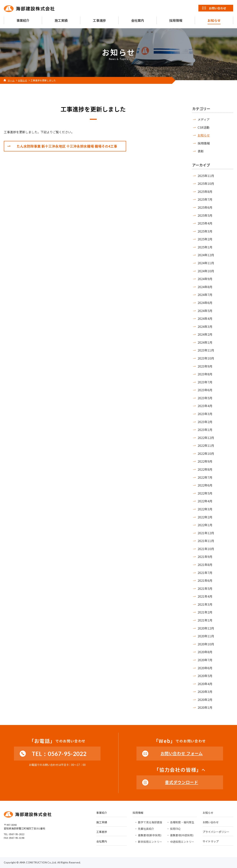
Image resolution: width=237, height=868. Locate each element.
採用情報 (204, 143)
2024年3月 (205, 327)
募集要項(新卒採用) (150, 835)
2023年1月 (205, 430)
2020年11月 (206, 636)
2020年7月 (205, 660)
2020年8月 (205, 652)
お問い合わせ (211, 822)
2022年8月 (205, 469)
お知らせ (204, 135)
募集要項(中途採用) (182, 835)
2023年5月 (205, 398)
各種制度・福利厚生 (182, 822)
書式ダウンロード (181, 782)
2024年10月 (206, 271)
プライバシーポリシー (216, 832)
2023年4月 (205, 406)
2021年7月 (205, 573)
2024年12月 (206, 255)
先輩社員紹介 (146, 829)
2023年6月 (205, 390)
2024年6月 (205, 303)
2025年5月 (205, 215)
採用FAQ (175, 829)
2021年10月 (206, 549)
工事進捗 (102, 832)
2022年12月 (206, 438)
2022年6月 (205, 485)
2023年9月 (205, 366)
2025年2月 (205, 239)
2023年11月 (206, 350)
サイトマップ (211, 842)
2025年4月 (205, 223)
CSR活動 (204, 127)
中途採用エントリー (182, 842)
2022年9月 (205, 461)
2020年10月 (206, 644)
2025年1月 (205, 247)
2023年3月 (205, 414)
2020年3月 (205, 692)
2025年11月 (206, 176)
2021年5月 (205, 588)
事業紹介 (102, 813)
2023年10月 (206, 358)
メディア (204, 119)
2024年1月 (205, 342)
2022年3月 (205, 509)
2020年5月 (205, 676)
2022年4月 (205, 501)
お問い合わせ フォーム (182, 753)
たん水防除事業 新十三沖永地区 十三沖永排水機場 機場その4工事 (67, 146)
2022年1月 (205, 525)
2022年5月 (205, 493)
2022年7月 (205, 477)
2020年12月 (206, 628)
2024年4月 (205, 318)
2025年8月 (205, 192)
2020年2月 (205, 700)
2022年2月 (205, 517)
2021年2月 (205, 612)
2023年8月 (205, 374)
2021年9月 (205, 557)
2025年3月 (205, 231)
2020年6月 (205, 668)
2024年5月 (205, 311)
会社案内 (102, 842)
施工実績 (102, 822)
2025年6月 (205, 207)
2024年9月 (205, 279)
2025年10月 (206, 183)
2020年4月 (205, 684)
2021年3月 (205, 604)
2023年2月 (205, 422)
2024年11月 (206, 263)
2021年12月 (206, 533)
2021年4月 (205, 596)
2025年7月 (205, 199)
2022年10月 (206, 453)
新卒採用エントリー (150, 842)
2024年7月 (205, 295)
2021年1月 (205, 620)
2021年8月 (205, 565)
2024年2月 (205, 334)
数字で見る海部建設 (150, 822)
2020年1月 (205, 707)
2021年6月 (205, 580)
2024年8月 (205, 287)
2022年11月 (206, 445)
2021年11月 (206, 541)
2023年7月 (205, 382)
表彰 (201, 151)
